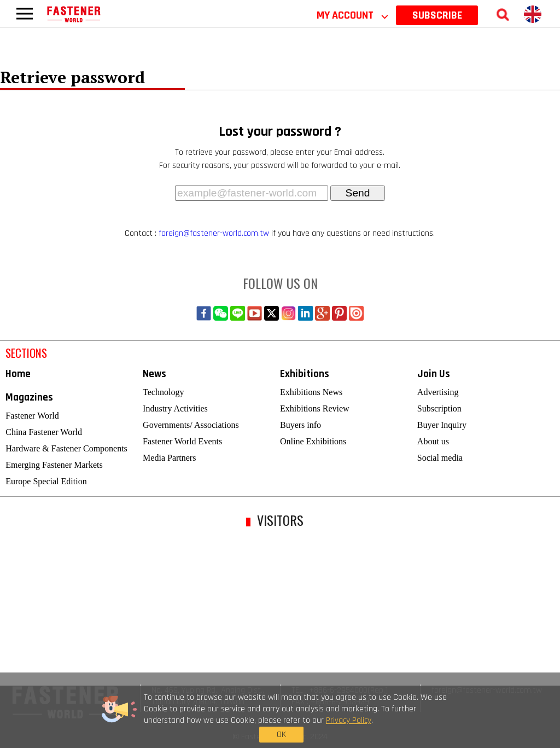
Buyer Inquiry (442, 425)
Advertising (438, 392)
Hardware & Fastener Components (66, 448)
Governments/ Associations (191, 425)
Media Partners (169, 458)
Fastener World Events (182, 441)
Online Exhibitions (313, 441)
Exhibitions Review (315, 408)
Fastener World (32, 416)
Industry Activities (175, 408)
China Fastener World (44, 432)
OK (432, 719)
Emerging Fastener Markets (54, 465)
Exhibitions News (311, 392)
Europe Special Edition (46, 481)
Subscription (439, 408)
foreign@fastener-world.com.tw (214, 233)
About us (433, 441)
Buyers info (301, 425)
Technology (163, 392)
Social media (440, 458)
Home (18, 374)
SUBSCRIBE (437, 15)
